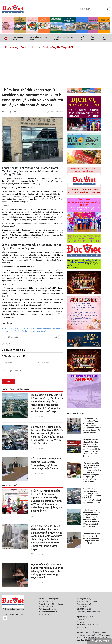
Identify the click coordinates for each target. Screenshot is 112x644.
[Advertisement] (56, 69)
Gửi (9, 382)
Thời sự (83, 38)
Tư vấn (104, 38)
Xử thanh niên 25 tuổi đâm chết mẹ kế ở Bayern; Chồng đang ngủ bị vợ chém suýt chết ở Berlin (46, 464)
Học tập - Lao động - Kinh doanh (64, 38)
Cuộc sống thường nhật (58, 47)
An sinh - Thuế (9, 485)
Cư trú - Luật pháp (18, 38)
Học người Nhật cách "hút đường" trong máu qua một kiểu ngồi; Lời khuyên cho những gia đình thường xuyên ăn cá (47, 571)
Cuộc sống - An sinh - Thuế (39, 38)
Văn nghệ (93, 38)
